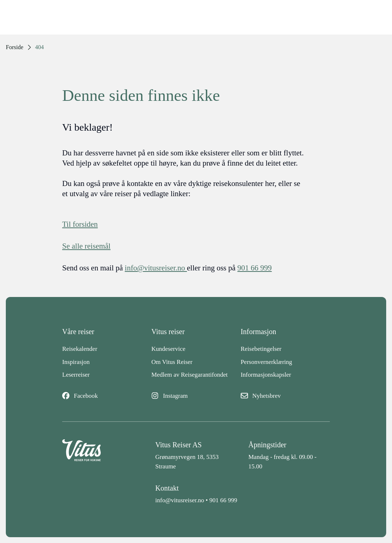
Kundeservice (168, 349)
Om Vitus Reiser (172, 362)
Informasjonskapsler (266, 375)
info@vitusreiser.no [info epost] (156, 268)
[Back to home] (103, 455)
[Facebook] (107, 396)
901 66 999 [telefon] (255, 268)
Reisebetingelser (261, 349)
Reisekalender (80, 349)
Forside (15, 47)
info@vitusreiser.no (180, 500)
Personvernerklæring (267, 362)
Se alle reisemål (86, 246)
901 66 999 (223, 500)
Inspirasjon (76, 362)
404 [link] (40, 47)
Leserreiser (76, 375)
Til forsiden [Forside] (80, 224)
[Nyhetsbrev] (285, 396)
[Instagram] (196, 396)
